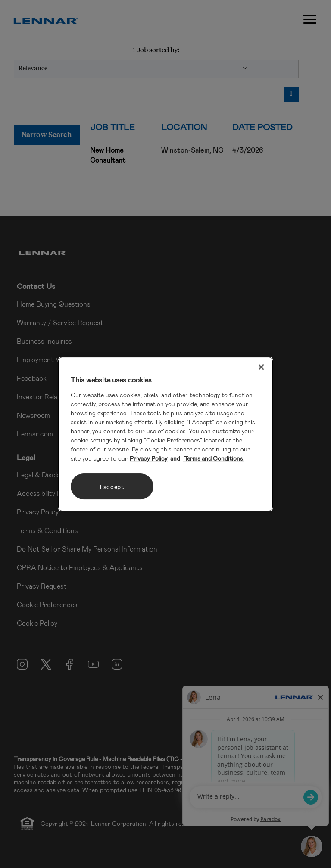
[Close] (261, 367)
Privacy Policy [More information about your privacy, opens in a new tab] (149, 458)
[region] (165, 434)
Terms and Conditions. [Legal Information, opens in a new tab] (214, 458)
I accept (112, 487)
